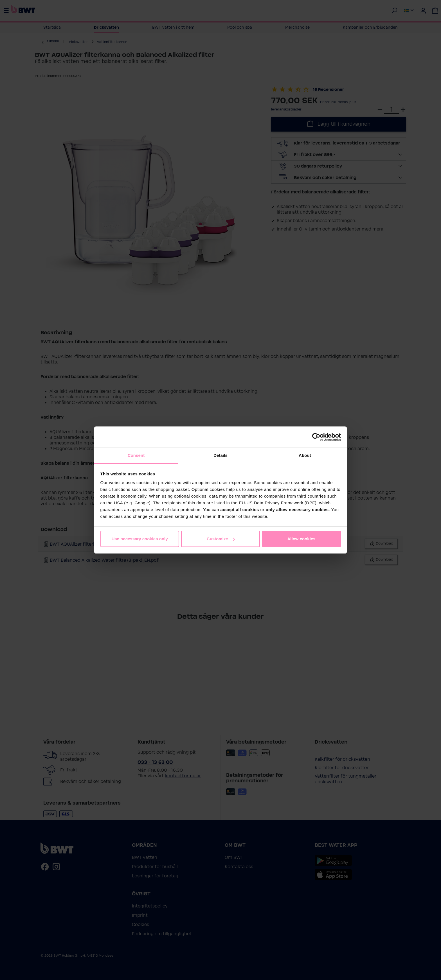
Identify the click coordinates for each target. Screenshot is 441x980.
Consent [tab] (136, 455)
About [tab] (305, 455)
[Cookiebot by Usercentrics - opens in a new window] (316, 437)
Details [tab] (220, 455)
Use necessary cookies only (139, 539)
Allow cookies (301, 539)
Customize (221, 539)
